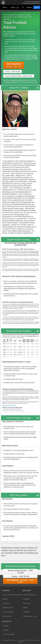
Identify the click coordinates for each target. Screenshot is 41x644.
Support (29, 7)
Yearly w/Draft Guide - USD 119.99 (19, 76)
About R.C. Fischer (19, 88)
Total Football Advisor (30, 595)
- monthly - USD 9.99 (20, 581)
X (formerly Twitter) (9, 634)
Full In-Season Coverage (19, 418)
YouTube (5, 626)
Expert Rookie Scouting (19, 240)
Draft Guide (27, 603)
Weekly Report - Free (30, 616)
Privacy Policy (7, 616)
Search (23, 7)
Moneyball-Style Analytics (19, 331)
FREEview (26, 612)
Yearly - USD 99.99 (13, 72)
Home (5, 7)
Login (37, 7)
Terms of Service (8, 612)
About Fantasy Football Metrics (12, 595)
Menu (13, 7)
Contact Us (6, 603)
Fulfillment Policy (8, 608)
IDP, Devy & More (19, 495)
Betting (25, 608)
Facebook (6, 630)
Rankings (26, 599)
